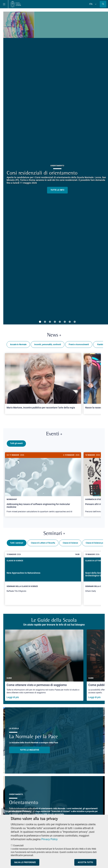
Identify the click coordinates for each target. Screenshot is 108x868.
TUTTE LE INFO (57, 190)
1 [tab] (40, 322)
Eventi (54, 434)
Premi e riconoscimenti (79, 344)
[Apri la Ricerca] (103, 4)
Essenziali (18, 845)
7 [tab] (70, 322)
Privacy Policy (49, 839)
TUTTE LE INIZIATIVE (30, 749)
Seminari (54, 532)
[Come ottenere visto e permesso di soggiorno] (44, 664)
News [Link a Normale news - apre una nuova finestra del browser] (54, 335)
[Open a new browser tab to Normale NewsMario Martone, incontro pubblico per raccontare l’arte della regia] (43, 384)
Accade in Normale (18, 344)
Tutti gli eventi (16, 443)
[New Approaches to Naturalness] (43, 577)
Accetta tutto (85, 862)
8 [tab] (75, 322)
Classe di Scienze (70, 542)
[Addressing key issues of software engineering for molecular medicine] (43, 484)
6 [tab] (65, 322)
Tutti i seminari (17, 542)
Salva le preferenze (25, 862)
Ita (91, 4)
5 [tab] (60, 322)
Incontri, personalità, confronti (48, 344)
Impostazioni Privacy (18, 811)
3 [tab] (50, 322)
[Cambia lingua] (95, 4)
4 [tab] (55, 322)
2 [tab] (45, 322)
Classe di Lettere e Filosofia (43, 542)
